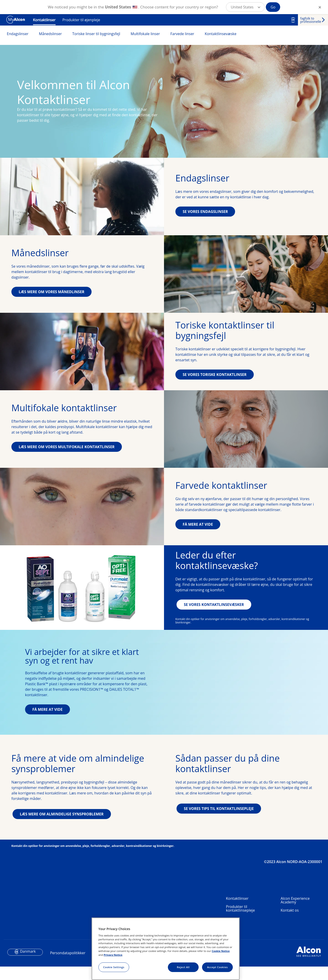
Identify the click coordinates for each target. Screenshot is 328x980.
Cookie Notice (221, 951)
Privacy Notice (113, 955)
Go (273, 7)
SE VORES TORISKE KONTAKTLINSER (215, 375)
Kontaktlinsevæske (221, 34)
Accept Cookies (217, 967)
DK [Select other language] (293, 20)
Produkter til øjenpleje (81, 20)
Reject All (183, 967)
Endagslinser (18, 34)
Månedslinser (50, 34)
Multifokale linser (145, 34)
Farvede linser (182, 34)
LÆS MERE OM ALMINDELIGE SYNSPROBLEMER (62, 842)
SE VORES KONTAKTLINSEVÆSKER (214, 605)
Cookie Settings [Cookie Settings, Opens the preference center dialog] (114, 967)
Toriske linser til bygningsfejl (96, 34)
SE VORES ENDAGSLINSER (205, 212)
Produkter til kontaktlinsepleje (240, 936)
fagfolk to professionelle (311, 20)
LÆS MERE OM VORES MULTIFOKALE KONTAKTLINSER (67, 447)
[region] (166, 949)
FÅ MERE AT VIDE (198, 524)
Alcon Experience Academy (295, 928)
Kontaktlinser (44, 20)
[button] (245, 7)
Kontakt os (290, 938)
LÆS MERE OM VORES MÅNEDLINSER (51, 292)
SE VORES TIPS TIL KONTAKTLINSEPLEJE (219, 836)
